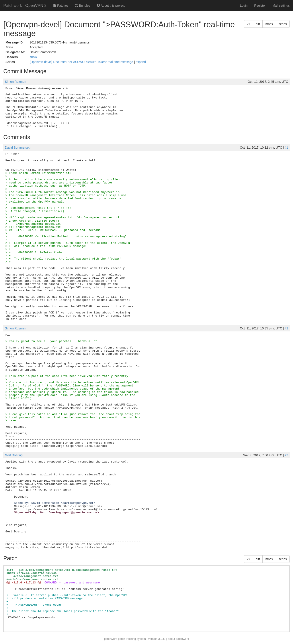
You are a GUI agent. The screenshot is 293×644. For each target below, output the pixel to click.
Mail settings (281, 6)
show (33, 57)
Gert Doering (14, 455)
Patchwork (13, 6)
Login (244, 6)
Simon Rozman (16, 82)
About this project (111, 6)
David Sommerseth (18, 148)
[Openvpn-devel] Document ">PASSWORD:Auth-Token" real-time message (82, 62)
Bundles (83, 6)
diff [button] (258, 24)
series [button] (283, 24)
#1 (286, 148)
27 (248, 24)
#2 (286, 328)
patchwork (110, 639)
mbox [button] (269, 24)
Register (260, 6)
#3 (286, 455)
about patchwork (178, 639)
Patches (61, 6)
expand (141, 62)
